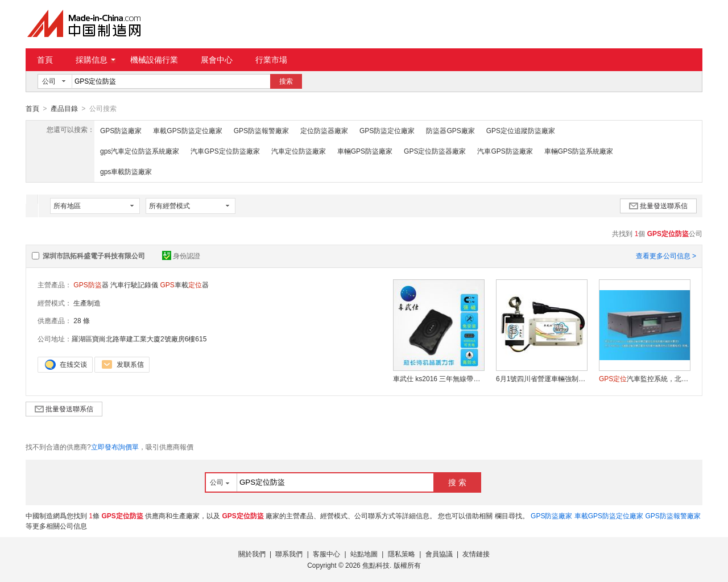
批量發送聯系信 (658, 205)
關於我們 (252, 554)
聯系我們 (289, 554)
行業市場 (271, 60)
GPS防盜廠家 (121, 130)
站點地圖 (364, 554)
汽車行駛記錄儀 (134, 284)
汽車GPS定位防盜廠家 (225, 151)
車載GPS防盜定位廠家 (187, 130)
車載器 (184, 284)
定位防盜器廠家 (324, 130)
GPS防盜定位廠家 (387, 130)
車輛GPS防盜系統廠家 (579, 151)
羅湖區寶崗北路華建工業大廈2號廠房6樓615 (139, 339)
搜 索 (457, 482)
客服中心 (326, 554)
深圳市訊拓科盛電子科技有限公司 (94, 255)
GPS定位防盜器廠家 (435, 151)
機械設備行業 (154, 60)
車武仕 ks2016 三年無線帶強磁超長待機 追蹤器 (439, 378)
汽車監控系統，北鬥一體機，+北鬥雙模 (644, 378)
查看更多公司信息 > (666, 255)
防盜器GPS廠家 (450, 130)
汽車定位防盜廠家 (299, 151)
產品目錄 (64, 109)
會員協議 (439, 554)
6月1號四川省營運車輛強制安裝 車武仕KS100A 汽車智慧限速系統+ (541, 378)
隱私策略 (402, 554)
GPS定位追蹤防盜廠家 (521, 130)
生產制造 (87, 303)
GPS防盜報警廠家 (261, 130)
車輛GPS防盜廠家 (365, 151)
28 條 (82, 320)
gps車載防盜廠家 (126, 171)
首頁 (45, 60)
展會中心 (217, 60)
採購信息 (96, 60)
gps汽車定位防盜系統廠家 (140, 151)
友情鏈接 (476, 554)
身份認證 (181, 255)
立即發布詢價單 (115, 447)
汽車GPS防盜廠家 (505, 151)
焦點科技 (376, 565)
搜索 (286, 81)
